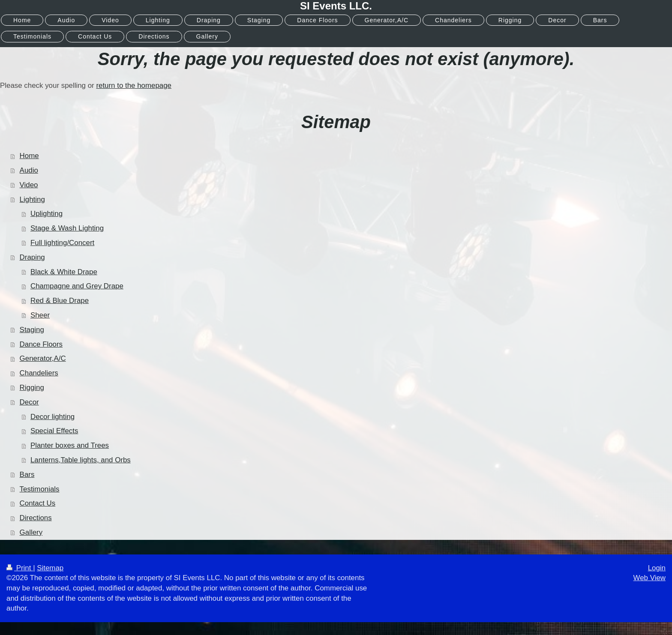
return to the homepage (134, 85)
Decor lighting (52, 417)
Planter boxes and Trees (70, 445)
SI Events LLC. (336, 6)
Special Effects (54, 431)
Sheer (40, 315)
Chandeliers (39, 373)
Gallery (31, 532)
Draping (32, 257)
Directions (36, 518)
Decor (29, 402)
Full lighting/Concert (62, 243)
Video (29, 185)
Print (20, 568)
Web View (649, 578)
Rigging (32, 388)
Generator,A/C (43, 358)
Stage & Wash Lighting (67, 228)
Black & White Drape (64, 272)
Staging (32, 330)
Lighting (32, 199)
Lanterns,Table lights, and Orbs (81, 460)
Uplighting (46, 214)
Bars (27, 475)
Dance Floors (41, 344)
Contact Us (38, 503)
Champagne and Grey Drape (77, 286)
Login (657, 568)
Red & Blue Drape (60, 301)
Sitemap (50, 568)
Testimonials (40, 489)
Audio (29, 170)
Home (29, 156)
